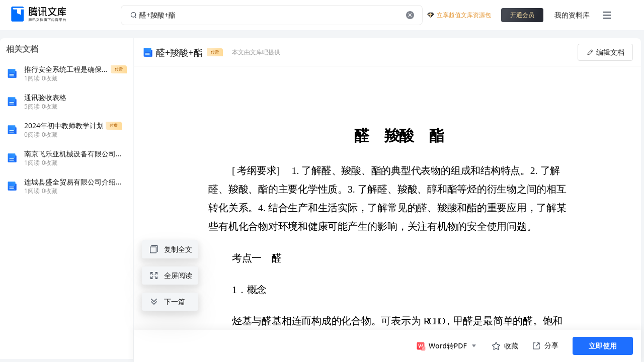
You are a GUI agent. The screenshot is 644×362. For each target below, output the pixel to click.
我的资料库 (572, 15)
